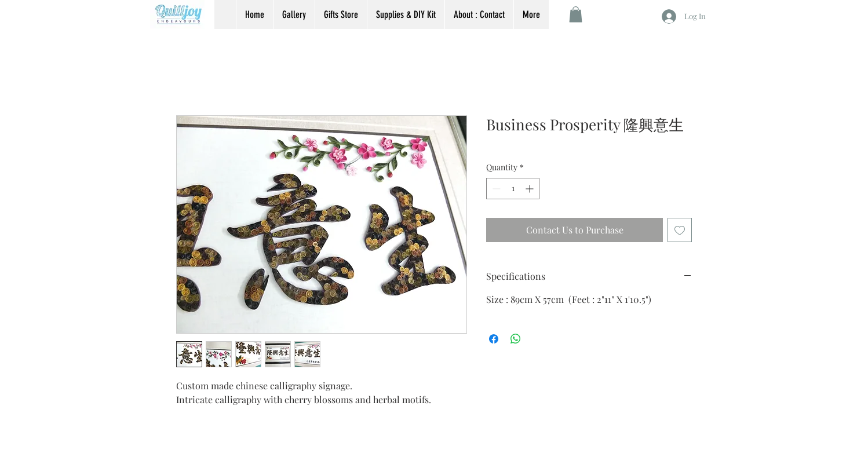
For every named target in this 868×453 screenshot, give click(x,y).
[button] (576, 14)
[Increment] (530, 189)
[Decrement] (495, 189)
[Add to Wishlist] (680, 230)
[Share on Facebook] (494, 339)
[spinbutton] (513, 189)
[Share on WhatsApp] (516, 339)
